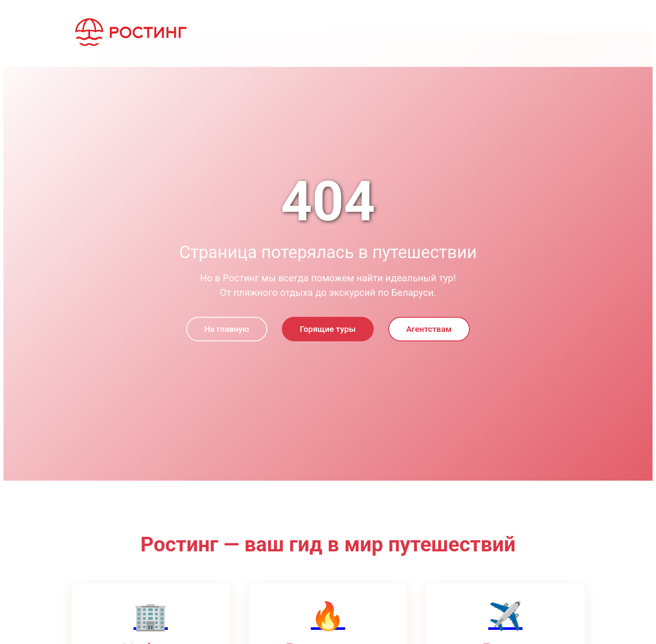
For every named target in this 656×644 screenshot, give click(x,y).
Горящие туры (328, 329)
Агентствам (429, 329)
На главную (227, 329)
